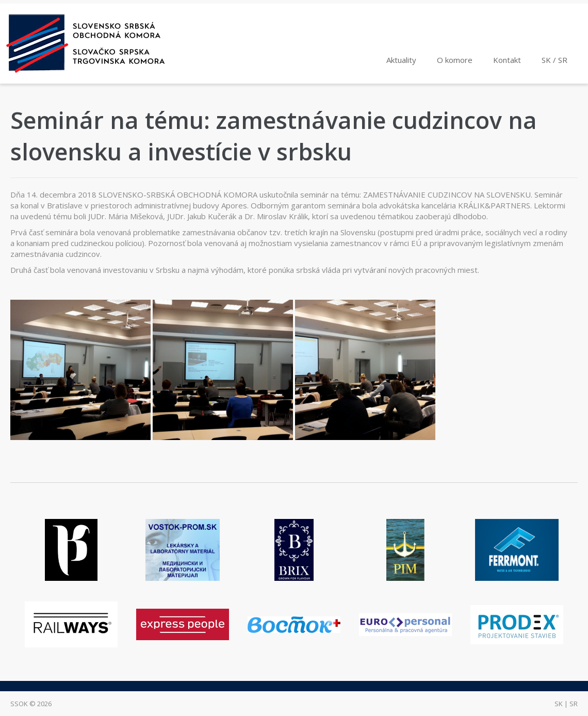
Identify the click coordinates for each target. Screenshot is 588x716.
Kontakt (507, 60)
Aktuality (401, 60)
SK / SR (554, 60)
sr (574, 704)
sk (559, 704)
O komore (455, 60)
